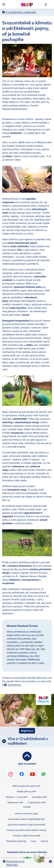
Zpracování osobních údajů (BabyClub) (26, 819)
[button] (46, 4)
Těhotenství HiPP (15, 802)
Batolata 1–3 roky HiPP (17, 797)
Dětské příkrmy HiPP (26, 791)
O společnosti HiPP (37, 802)
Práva (34, 841)
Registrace (27, 731)
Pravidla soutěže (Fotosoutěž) (26, 836)
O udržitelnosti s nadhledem (21, 12)
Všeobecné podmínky (16, 841)
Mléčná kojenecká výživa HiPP (26, 786)
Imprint (44, 841)
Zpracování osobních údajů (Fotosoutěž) (26, 825)
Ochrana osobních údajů (26, 814)
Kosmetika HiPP (39, 797)
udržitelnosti (14, 685)
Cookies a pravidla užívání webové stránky (26, 830)
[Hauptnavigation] (4, 4)
